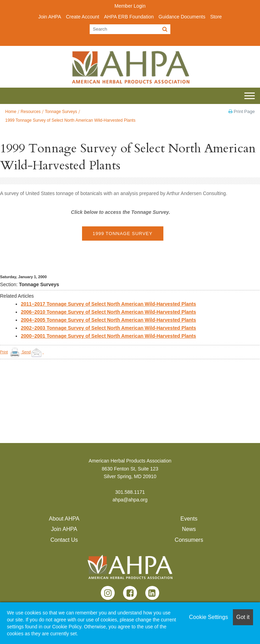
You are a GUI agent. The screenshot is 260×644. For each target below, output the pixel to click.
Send (33, 352)
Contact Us (64, 540)
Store (216, 17)
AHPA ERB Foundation (129, 17)
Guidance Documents (182, 17)
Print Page (242, 111)
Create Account (83, 17)
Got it (243, 617)
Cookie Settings (209, 617)
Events (189, 519)
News (189, 529)
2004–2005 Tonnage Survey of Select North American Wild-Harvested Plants (108, 320)
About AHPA (64, 519)
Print (4, 352)
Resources (30, 112)
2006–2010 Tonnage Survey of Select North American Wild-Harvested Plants (108, 312)
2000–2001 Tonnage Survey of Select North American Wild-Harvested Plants (108, 336)
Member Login (130, 6)
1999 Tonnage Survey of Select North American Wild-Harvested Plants (70, 120)
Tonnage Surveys (61, 112)
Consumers (189, 540)
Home (11, 112)
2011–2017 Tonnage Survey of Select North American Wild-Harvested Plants (108, 304)
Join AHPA (50, 17)
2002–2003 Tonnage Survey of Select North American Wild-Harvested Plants (108, 328)
